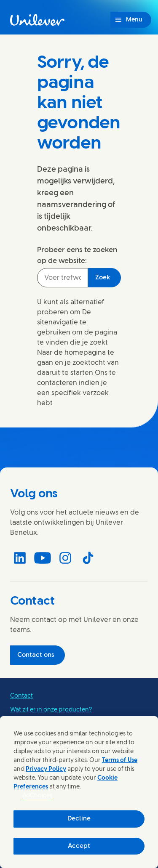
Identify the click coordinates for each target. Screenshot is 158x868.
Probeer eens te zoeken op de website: (77, 255)
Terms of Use (120, 760)
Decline (79, 819)
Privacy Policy (46, 769)
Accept (79, 846)
